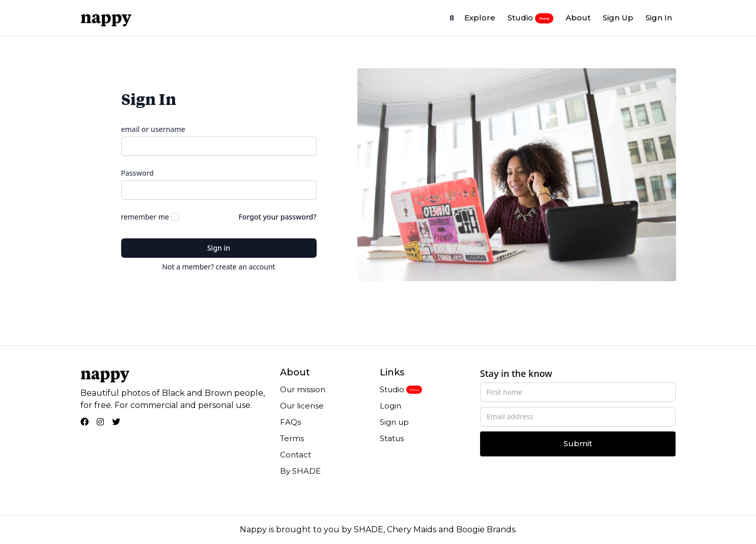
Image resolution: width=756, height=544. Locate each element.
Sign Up (618, 18)
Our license (302, 406)
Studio (530, 18)
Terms (292, 438)
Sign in (219, 248)
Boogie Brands (486, 529)
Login (390, 406)
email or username (153, 129)
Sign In (659, 18)
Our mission (303, 389)
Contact (296, 455)
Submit (578, 443)
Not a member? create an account (218, 267)
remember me (145, 217)
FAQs (290, 422)
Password (137, 173)
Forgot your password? (278, 217)
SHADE (369, 529)
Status (392, 438)
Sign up (394, 422)
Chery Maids (412, 529)
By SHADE (300, 471)
